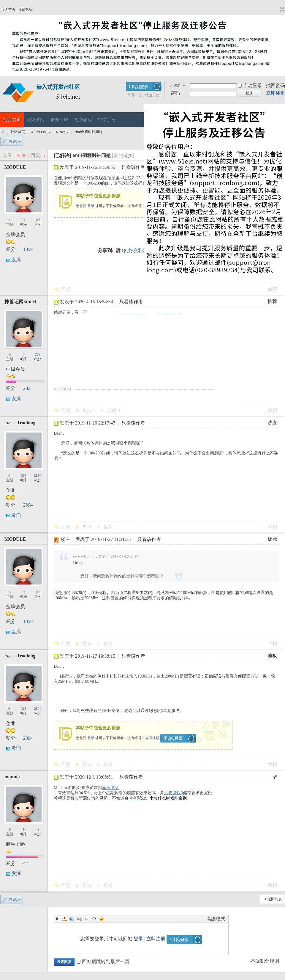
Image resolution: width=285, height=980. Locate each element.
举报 (273, 289)
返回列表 (275, 899)
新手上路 (15, 844)
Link (79, 919)
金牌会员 (15, 234)
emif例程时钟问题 (88, 132)
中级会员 (15, 369)
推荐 (272, 301)
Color (64, 919)
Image (72, 919)
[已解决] (62, 155)
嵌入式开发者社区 (2, 132)
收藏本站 (25, 9)
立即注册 (275, 93)
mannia (12, 777)
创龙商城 (59, 120)
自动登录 (250, 85)
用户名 (175, 86)
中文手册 (107, 120)
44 (10, 475)
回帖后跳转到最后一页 (103, 961)
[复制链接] (123, 155)
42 (38, 830)
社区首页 (12, 120)
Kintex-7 (62, 132)
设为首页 (8, 9)
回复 (66, 289)
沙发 (272, 423)
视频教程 (83, 120)
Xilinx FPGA (40, 132)
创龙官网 (36, 120)
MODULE (15, 167)
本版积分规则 (265, 961)
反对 (113, 410)
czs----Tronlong (20, 423)
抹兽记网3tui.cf (20, 302)
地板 (272, 656)
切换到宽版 (282, 9)
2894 (38, 475)
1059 (38, 220)
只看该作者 (133, 167)
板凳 (272, 539)
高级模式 (216, 919)
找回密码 (275, 85)
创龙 (11, 490)
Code (94, 919)
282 (38, 354)
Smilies (102, 919)
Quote (87, 919)
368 (24, 475)
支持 (89, 410)
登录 (91, 206)
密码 (175, 93)
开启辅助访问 (277, 9)
